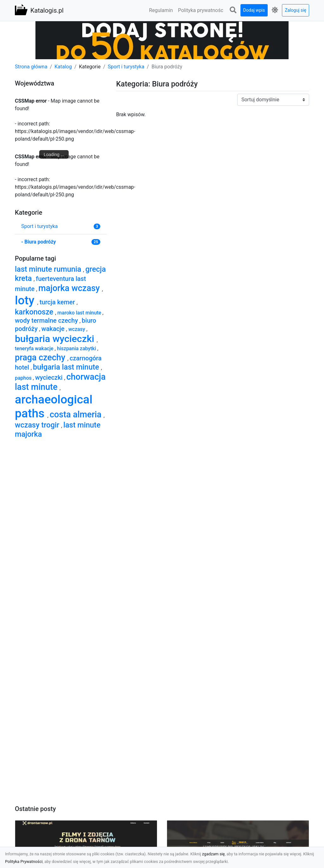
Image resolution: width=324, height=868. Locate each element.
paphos (24, 378)
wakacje (54, 329)
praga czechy (41, 358)
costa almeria (77, 415)
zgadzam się (214, 854)
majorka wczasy (70, 288)
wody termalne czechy (47, 320)
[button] (233, 10)
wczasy (77, 329)
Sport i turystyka (126, 67)
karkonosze (35, 312)
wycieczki (50, 377)
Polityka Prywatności (24, 862)
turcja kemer (58, 302)
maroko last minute (80, 313)
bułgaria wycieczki (56, 339)
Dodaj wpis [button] (254, 10)
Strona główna (31, 67)
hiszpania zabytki (77, 348)
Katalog (63, 67)
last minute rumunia (49, 269)
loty (26, 300)
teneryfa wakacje (35, 348)
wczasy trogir (38, 425)
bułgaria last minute (67, 367)
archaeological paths (54, 406)
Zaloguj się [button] (296, 10)
